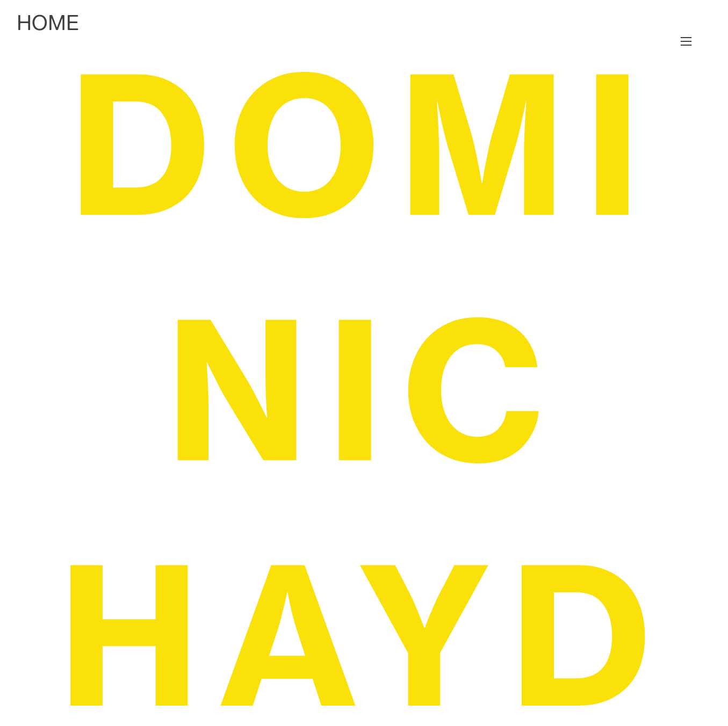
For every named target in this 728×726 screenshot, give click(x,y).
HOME (48, 23)
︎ (686, 42)
